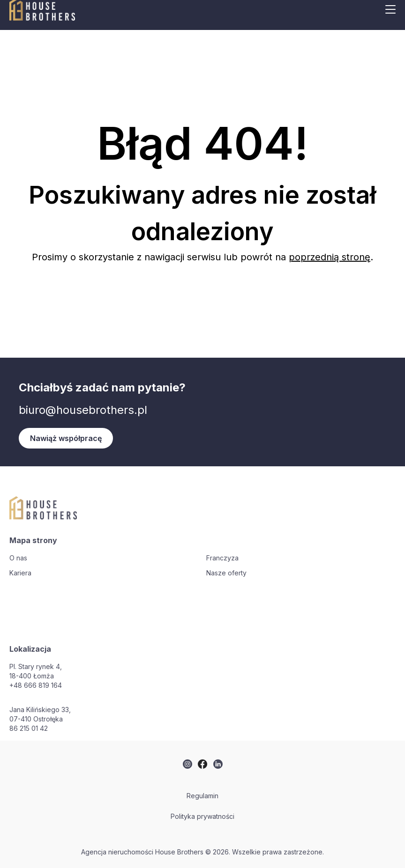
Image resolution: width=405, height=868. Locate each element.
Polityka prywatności (202, 816)
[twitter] (187, 764)
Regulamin (202, 796)
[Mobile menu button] (390, 9)
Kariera (20, 573)
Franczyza (222, 558)
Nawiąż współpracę (66, 438)
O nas (18, 558)
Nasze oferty (226, 573)
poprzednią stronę (330, 257)
